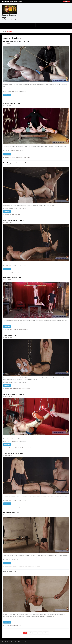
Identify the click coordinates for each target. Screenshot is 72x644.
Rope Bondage (24, 330)
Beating (11, 625)
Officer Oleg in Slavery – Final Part (14, 394)
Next (46, 633)
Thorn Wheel (29, 98)
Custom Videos (22, 25)
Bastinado (7, 98)
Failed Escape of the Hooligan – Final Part (16, 42)
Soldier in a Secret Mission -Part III (14, 453)
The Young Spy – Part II (10, 335)
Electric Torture (12, 98)
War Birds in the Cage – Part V (12, 104)
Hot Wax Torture (22, 272)
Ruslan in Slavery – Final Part (16, 1)
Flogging (11, 272)
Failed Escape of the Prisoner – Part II (15, 163)
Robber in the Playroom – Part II (13, 278)
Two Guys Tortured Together (24, 157)
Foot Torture (19, 98)
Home (5, 25)
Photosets (31, 25)
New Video (24, 98)
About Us (12, 25)
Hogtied (11, 157)
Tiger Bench (17, 215)
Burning (11, 448)
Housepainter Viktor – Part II (12, 513)
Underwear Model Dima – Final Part (14, 220)
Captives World (41, 25)
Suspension (27, 389)
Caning (11, 330)
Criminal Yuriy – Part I (10, 572)
